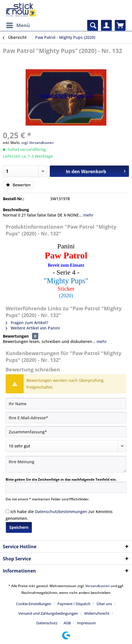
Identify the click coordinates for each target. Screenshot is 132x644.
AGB (67, 623)
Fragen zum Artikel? (27, 323)
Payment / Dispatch (74, 604)
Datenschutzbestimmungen (61, 512)
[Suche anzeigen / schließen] (93, 25)
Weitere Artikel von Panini (33, 328)
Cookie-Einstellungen (34, 604)
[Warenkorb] (120, 25)
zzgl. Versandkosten (38, 143)
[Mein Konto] (106, 25)
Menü (18, 25)
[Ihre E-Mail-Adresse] (66, 418)
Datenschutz (47, 623)
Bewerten (18, 185)
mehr (88, 215)
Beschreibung (16, 210)
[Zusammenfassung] (66, 432)
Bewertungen (16, 336)
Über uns (104, 604)
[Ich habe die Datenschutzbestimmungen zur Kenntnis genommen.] (7, 511)
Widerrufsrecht (97, 613)
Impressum (86, 623)
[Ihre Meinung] (66, 464)
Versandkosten (98, 586)
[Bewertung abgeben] (66, 446)
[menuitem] (18, 25)
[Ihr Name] (66, 404)
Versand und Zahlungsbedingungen (48, 613)
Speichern (19, 527)
